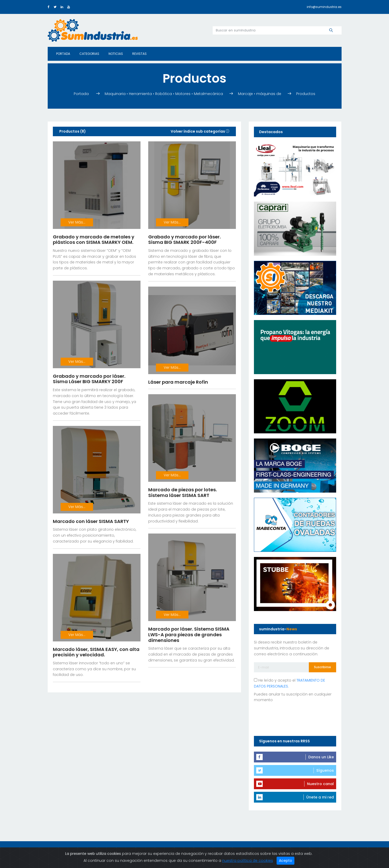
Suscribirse (322, 667)
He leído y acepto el (289, 683)
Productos (306, 94)
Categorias (89, 54)
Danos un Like (321, 757)
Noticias (116, 54)
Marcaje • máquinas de (260, 94)
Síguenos (325, 770)
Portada (63, 54)
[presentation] (293, 718)
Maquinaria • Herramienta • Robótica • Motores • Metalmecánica (164, 94)
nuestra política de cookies (248, 861)
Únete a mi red (320, 797)
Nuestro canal (320, 784)
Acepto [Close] (285, 861)
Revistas (139, 54)
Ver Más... (77, 222)
